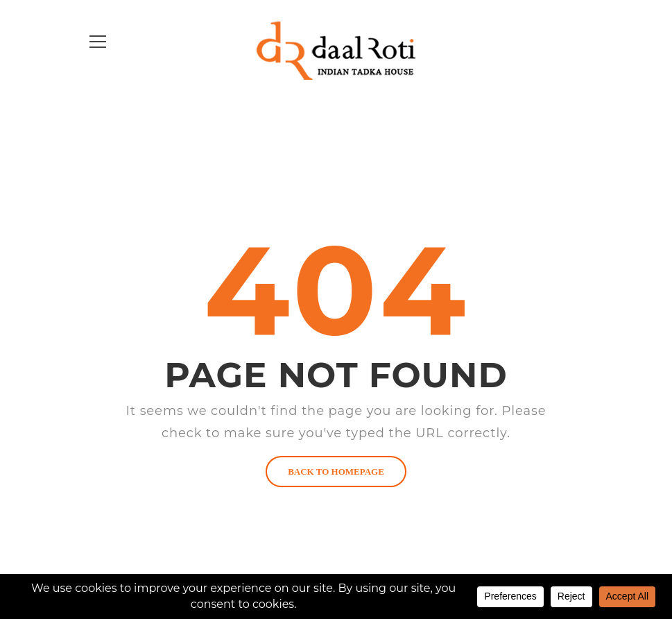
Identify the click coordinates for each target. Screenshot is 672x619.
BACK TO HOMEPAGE (336, 472)
